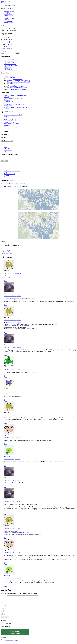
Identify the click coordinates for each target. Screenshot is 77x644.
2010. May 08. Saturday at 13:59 (12, 578)
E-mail (6, 172)
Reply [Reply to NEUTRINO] (5, 466)
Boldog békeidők (8, 101)
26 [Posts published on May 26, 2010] (5, 48)
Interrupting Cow (18, 79)
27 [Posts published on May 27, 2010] (6, 48)
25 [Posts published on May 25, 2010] (3, 48)
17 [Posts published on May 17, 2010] (2, 46)
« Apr (2, 52)
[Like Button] (1, 248)
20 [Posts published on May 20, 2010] (6, 46)
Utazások (6, 13)
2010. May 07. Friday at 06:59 (12, 370)
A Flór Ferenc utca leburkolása (12, 171)
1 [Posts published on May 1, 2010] (9, 41)
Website (3, 616)
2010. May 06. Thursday (7, 184)
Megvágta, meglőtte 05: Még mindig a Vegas (16, 95)
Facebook (6, 175)
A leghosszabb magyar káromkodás (13, 115)
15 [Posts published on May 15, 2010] (10, 44)
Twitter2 (6, 118)
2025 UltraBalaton (9, 61)
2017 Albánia (7, 67)
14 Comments (21, 184)
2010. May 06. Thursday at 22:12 (13, 320)
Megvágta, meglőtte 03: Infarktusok (18, 88)
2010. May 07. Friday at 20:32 (12, 501)
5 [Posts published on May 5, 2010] (4, 43)
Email (3, 613)
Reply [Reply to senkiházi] (5, 282)
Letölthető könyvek (9, 11)
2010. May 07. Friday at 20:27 (12, 480)
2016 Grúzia (7, 68)
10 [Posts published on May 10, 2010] (2, 44)
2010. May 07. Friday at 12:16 (12, 415)
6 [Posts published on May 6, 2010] (6, 43)
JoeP (16, 184)
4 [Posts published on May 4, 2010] (3, 43)
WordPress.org (8, 151)
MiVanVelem (4, 3)
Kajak (8, 251)
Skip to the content (6, 1)
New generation (12, 83)
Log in (6, 147)
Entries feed (7, 149)
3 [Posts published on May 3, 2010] (1, 43)
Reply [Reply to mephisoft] (5, 445)
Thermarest (7, 103)
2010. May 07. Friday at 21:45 (12, 553)
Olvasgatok (12, 77)
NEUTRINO (7, 456)
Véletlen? (11, 76)
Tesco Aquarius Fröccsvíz (11, 128)
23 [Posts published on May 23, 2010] (11, 46)
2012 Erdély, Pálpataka (10, 70)
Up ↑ (17, 642)
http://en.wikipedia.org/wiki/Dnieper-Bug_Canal (17, 533)
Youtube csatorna (8, 15)
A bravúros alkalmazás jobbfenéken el (14, 104)
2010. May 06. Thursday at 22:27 (13, 347)
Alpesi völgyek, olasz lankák (11, 124)
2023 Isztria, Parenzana (10, 64)
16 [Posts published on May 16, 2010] (11, 44)
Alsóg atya (7, 125)
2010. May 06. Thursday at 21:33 (13, 273)
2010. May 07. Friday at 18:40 (12, 438)
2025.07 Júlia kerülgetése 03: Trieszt (13, 98)
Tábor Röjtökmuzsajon (10, 122)
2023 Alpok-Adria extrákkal (11, 65)
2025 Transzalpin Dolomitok (11, 60)
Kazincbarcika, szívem (10, 119)
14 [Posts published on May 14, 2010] (8, 44)
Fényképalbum (8, 14)
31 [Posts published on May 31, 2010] (2, 50)
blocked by (15, 634)
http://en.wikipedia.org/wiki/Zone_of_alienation (16, 326)
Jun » (6, 52)
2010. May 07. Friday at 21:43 (12, 528)
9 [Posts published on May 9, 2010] (11, 43)
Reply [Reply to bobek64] (5, 377)
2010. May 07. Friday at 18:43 (12, 459)
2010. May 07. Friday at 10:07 (12, 391)
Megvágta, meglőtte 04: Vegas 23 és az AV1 (20, 80)
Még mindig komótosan (10, 121)
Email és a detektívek (9, 174)
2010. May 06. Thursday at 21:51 (13, 296)
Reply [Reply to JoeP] (5, 306)
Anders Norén (10, 642)
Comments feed (8, 150)
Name (3, 610)
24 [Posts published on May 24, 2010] (2, 48)
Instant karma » (9, 254)
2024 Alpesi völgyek (9, 62)
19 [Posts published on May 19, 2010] (5, 46)
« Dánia (3, 254)
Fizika (6, 127)
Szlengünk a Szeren (9, 177)
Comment (4, 607)
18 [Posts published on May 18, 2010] (3, 46)
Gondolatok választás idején (17, 86)
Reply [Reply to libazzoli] (5, 401)
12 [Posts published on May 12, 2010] (5, 44)
